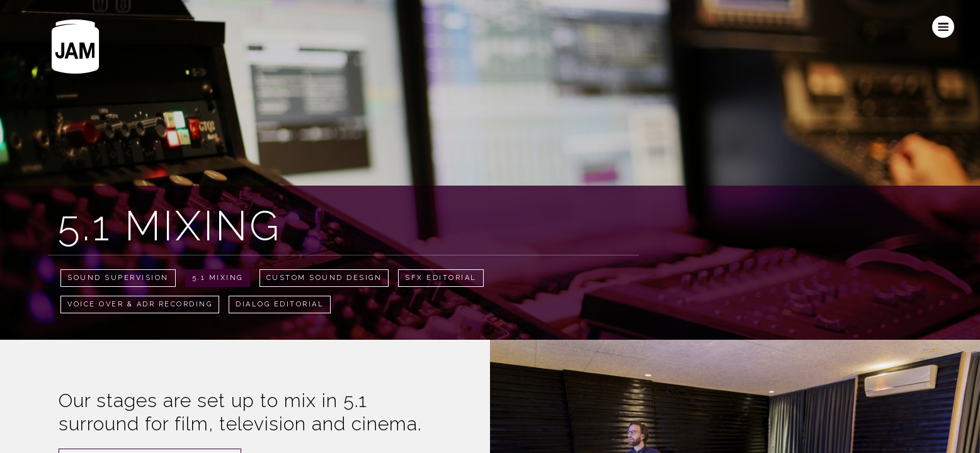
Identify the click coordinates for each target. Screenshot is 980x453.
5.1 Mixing (218, 278)
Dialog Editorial (280, 304)
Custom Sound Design (324, 278)
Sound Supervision (118, 278)
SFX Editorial (441, 278)
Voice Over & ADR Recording (140, 304)
